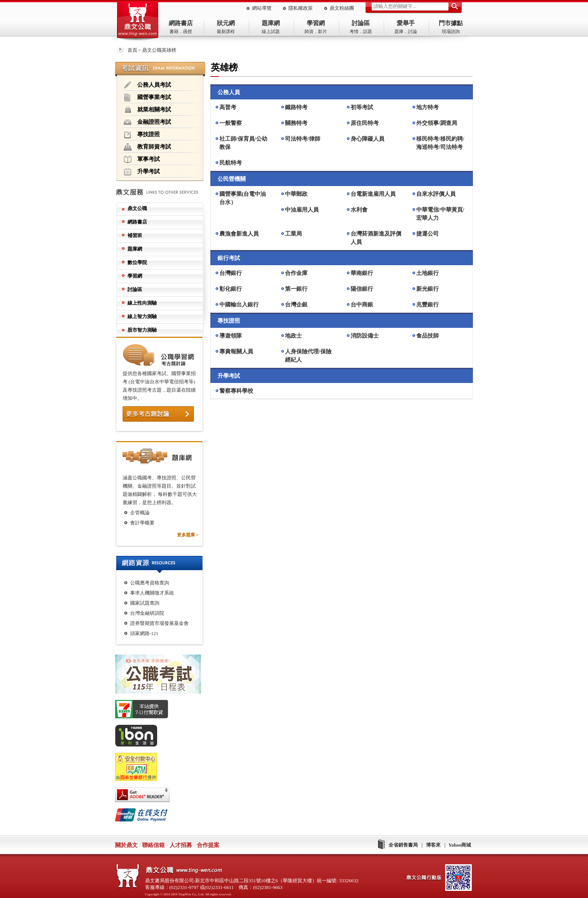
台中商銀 (362, 305)
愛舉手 (406, 23)
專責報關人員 (236, 351)
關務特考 (296, 123)
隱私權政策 (301, 8)
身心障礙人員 (367, 139)
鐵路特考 (296, 107)
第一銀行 (296, 289)
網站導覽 (262, 8)
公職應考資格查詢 (150, 583)
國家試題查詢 (145, 603)
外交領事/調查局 (437, 123)
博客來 (433, 845)
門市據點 (451, 23)
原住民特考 (365, 123)
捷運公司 (427, 234)
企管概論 (140, 513)
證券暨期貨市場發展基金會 (159, 623)
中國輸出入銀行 (239, 305)
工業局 (293, 234)
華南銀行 (362, 273)
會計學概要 (142, 523)
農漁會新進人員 (239, 234)
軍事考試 (142, 159)
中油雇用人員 (302, 210)
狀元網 (226, 23)
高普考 (228, 107)
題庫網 (271, 23)
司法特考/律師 (303, 139)
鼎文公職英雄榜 (159, 50)
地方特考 (427, 107)
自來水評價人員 (436, 194)
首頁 (132, 50)
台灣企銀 (296, 305)
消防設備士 (365, 336)
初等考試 (362, 107)
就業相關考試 (147, 110)
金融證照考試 (147, 122)
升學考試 (142, 172)
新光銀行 (427, 289)
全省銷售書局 (403, 845)
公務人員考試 (147, 85)
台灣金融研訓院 (147, 613)
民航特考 (231, 163)
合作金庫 (296, 273)
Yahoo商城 (460, 845)
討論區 (361, 23)
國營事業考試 (147, 98)
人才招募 (181, 845)
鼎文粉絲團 (342, 8)
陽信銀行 (362, 289)
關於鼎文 (126, 845)
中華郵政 (296, 194)
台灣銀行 (231, 273)
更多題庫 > (188, 535)
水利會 (359, 210)
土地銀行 (427, 273)
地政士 (293, 336)
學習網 (316, 23)
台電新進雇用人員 (373, 194)
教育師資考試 (147, 147)
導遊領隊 (231, 336)
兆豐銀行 (427, 305)
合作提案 (208, 845)
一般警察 (231, 123)
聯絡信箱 (153, 845)
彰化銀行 (231, 289)
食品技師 (427, 336)
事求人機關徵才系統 (152, 593)
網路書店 (181, 23)
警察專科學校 (236, 391)
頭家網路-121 (144, 633)
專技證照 (142, 135)
